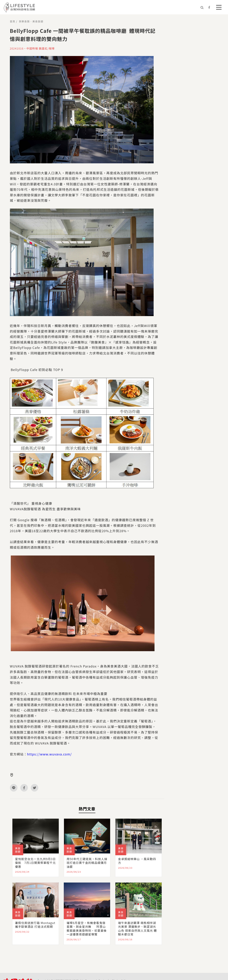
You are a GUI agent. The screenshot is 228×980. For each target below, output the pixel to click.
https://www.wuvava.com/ (49, 754)
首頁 (13, 21)
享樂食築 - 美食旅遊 (31, 21)
